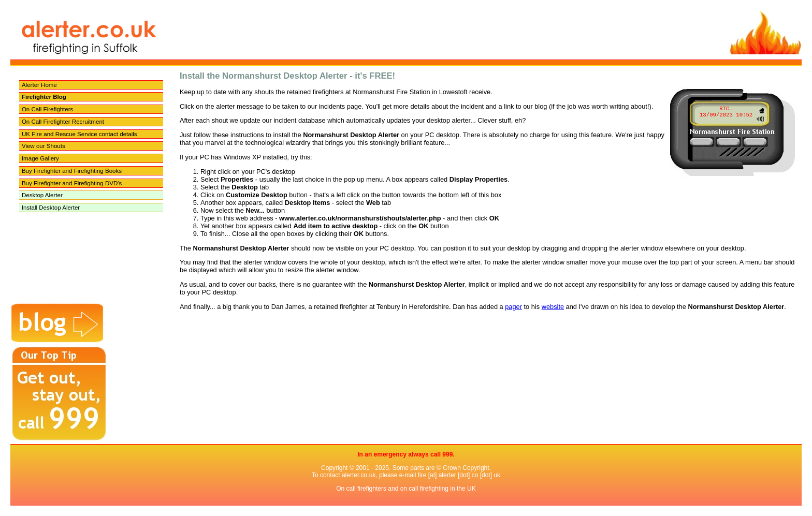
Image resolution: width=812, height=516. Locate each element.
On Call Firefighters (47, 109)
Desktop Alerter (42, 195)
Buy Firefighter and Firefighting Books (72, 171)
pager (513, 307)
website (553, 307)
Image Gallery (40, 158)
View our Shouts (44, 146)
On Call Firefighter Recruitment (63, 122)
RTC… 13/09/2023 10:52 (726, 112)
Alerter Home (39, 85)
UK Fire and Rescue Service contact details (79, 134)
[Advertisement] (137, 282)
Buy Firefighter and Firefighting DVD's (72, 183)
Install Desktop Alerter (51, 208)
